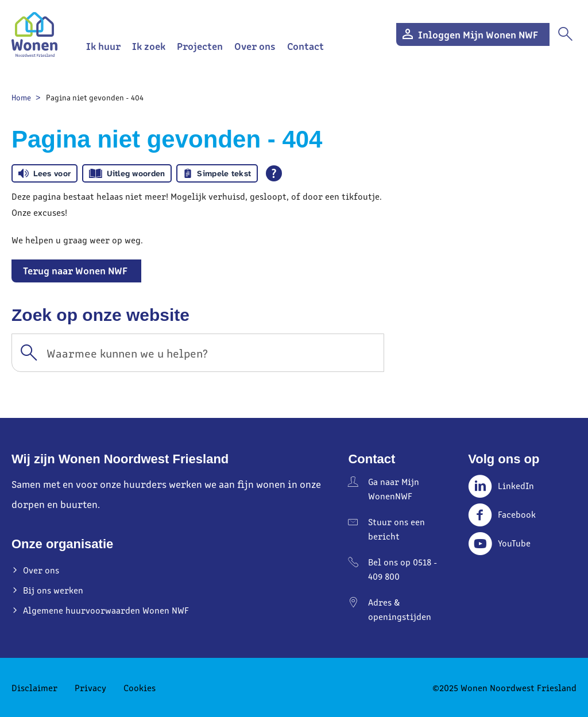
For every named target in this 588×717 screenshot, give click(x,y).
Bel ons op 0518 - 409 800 (403, 569)
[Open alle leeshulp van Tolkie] (274, 173)
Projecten (200, 46)
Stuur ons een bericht (396, 529)
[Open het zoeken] (565, 34)
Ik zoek (149, 46)
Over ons (255, 46)
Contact (305, 46)
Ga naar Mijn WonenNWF (394, 489)
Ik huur (103, 46)
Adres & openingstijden (400, 609)
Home (21, 97)
